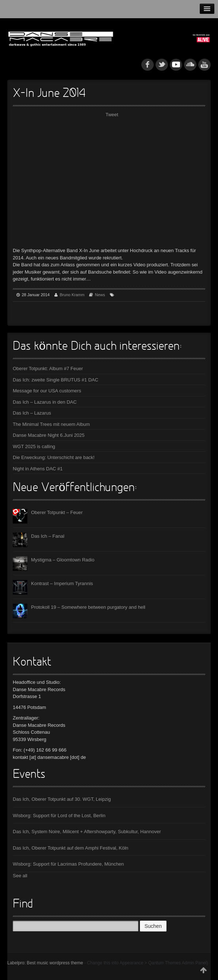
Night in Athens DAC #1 (38, 469)
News (100, 295)
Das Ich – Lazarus (32, 413)
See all (20, 876)
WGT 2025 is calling (34, 446)
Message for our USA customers (47, 391)
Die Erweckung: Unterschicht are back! (54, 457)
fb (148, 64)
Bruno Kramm (72, 295)
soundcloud (190, 64)
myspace (176, 64)
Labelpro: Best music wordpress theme (45, 963)
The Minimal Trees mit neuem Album (51, 424)
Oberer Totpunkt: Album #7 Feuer (48, 369)
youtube (204, 64)
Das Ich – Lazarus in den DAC (45, 402)
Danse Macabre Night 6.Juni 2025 (49, 435)
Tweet (112, 115)
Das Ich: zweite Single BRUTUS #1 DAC (56, 380)
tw (162, 64)
